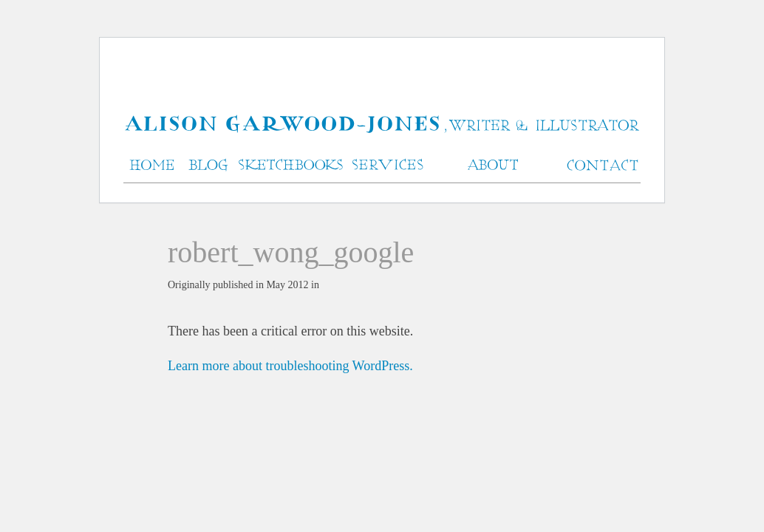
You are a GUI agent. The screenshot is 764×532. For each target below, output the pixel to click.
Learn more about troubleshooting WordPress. (290, 366)
